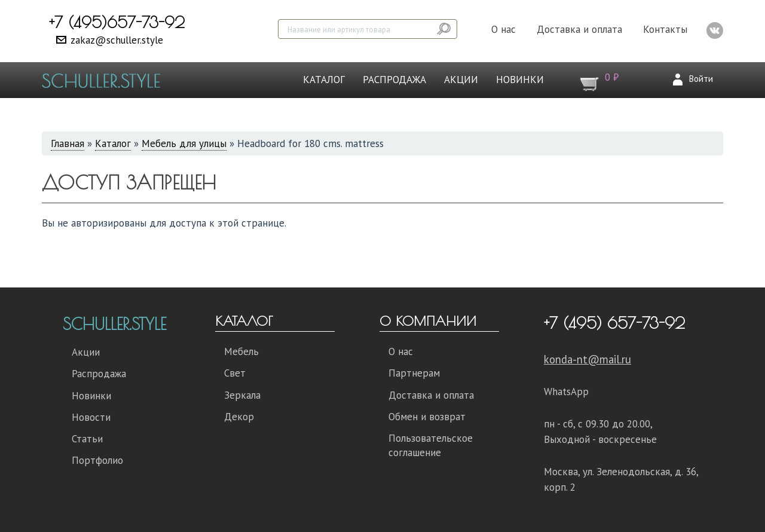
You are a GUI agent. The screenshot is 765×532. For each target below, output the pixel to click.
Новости (91, 417)
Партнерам (414, 373)
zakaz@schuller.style (117, 40)
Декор (239, 417)
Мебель (241, 351)
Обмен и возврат (427, 417)
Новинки (520, 80)
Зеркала (242, 395)
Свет (235, 373)
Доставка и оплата (579, 29)
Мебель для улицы (184, 143)
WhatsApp (566, 392)
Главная (68, 143)
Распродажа (394, 80)
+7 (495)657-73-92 (117, 22)
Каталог (324, 80)
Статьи (87, 439)
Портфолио (97, 460)
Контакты (665, 29)
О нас (504, 29)
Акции (461, 80)
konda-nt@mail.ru (587, 359)
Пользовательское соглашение (431, 445)
